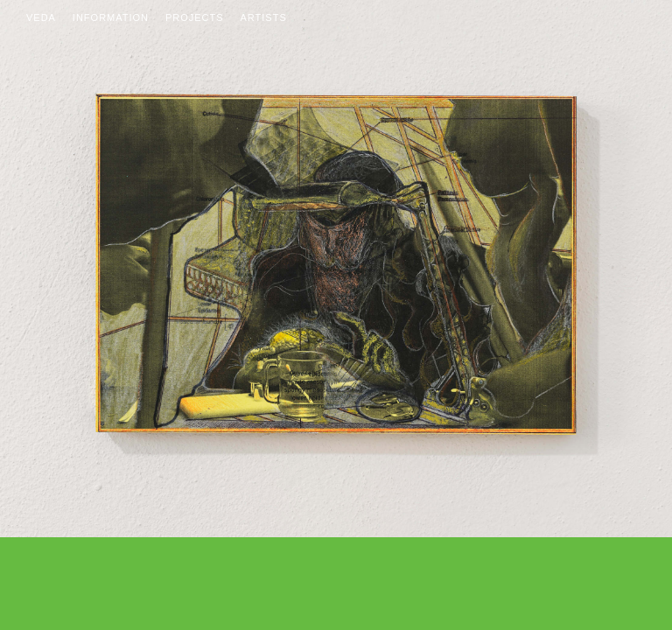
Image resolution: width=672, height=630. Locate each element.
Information (111, 17)
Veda (41, 17)
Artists (264, 17)
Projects (195, 17)
